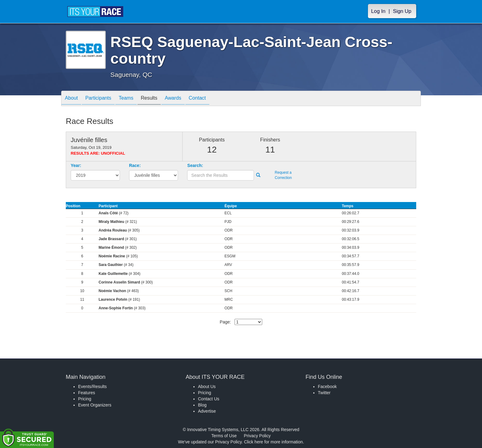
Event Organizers (95, 405)
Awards (187, 99)
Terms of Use (224, 436)
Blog (202, 405)
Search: (195, 165)
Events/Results (92, 387)
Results (160, 99)
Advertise (207, 411)
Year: (76, 165)
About (73, 99)
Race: (135, 165)
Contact (214, 99)
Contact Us (209, 399)
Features (87, 393)
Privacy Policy (257, 436)
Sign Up (402, 11)
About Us (207, 387)
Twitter (324, 393)
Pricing (85, 399)
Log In (378, 11)
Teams (134, 99)
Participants (103, 99)
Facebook (327, 387)
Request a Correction (283, 175)
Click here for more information (273, 442)
